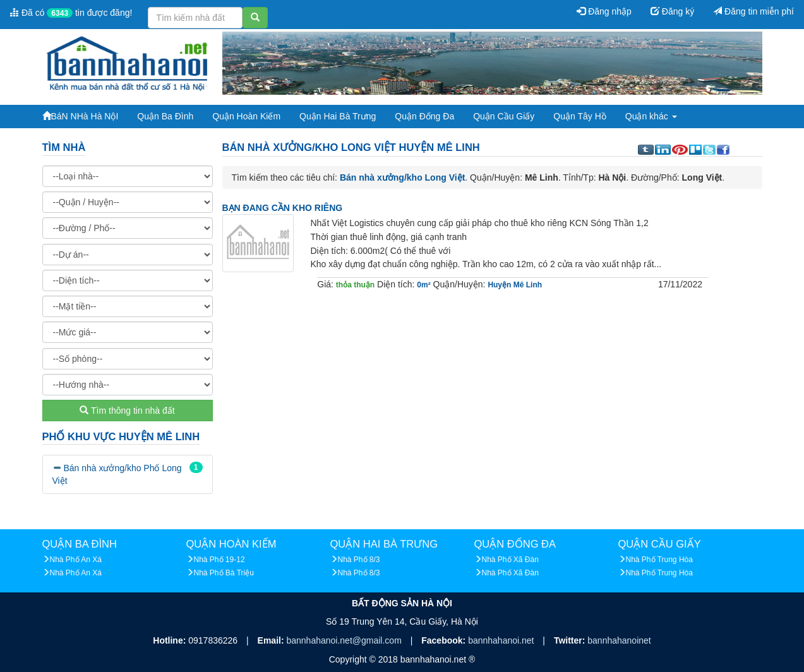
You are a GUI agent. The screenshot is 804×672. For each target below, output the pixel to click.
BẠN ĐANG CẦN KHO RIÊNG (283, 208)
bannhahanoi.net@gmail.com (345, 640)
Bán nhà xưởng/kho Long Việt (402, 177)
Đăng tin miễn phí (753, 11)
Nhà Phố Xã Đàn (510, 560)
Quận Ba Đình (165, 116)
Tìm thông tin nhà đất (127, 411)
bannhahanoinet (619, 640)
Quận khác (651, 116)
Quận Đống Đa (424, 116)
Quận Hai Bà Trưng (338, 116)
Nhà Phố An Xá (76, 560)
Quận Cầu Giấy (504, 116)
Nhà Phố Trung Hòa (659, 560)
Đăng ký (672, 11)
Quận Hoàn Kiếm (246, 116)
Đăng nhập (604, 11)
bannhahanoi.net (502, 640)
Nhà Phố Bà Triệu (224, 573)
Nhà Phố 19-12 (219, 560)
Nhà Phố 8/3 (359, 560)
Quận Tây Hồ (579, 116)
